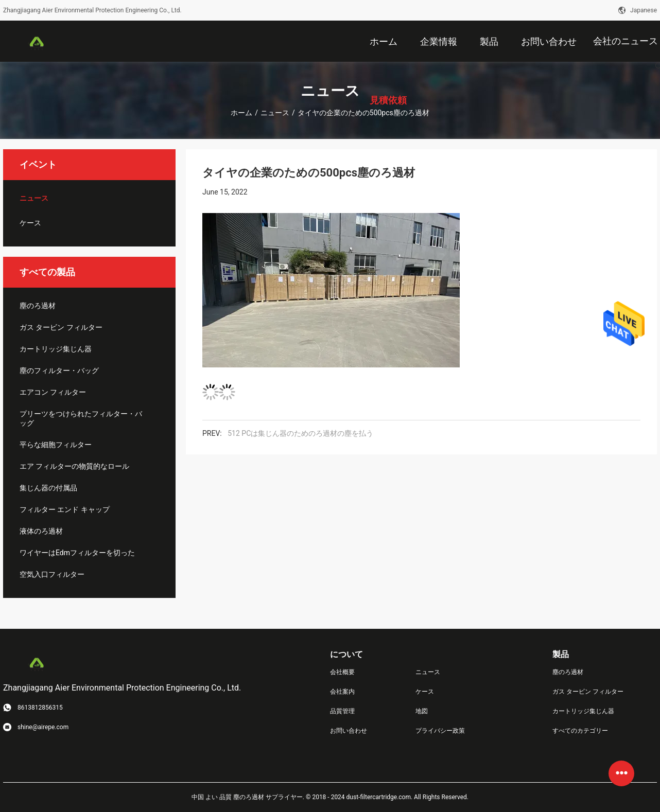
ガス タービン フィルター (61, 327)
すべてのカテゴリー (580, 731)
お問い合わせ (349, 731)
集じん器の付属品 (48, 488)
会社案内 (342, 692)
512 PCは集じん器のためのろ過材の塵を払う (300, 433)
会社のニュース (626, 41)
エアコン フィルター (53, 392)
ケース (30, 223)
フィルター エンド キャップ (65, 509)
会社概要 (342, 672)
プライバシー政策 (440, 731)
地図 (422, 711)
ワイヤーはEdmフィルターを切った (77, 553)
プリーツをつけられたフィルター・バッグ (81, 418)
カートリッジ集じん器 (56, 349)
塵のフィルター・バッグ (59, 370)
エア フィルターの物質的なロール (74, 466)
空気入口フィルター (52, 574)
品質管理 (342, 711)
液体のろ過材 (41, 531)
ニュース (275, 113)
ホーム (241, 113)
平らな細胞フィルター (56, 445)
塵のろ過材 (38, 306)
